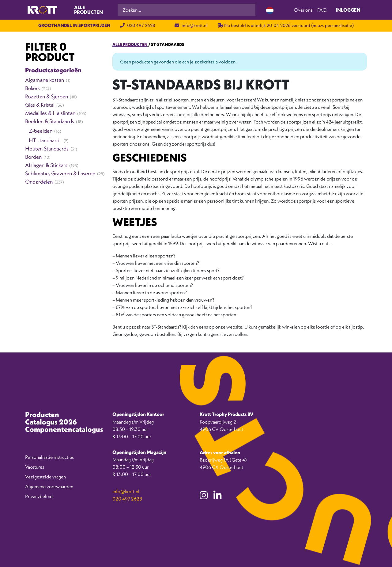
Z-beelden (41, 131)
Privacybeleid (39, 496)
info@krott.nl (191, 25)
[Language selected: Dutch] (270, 10)
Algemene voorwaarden (49, 486)
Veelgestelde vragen (45, 477)
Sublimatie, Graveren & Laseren (60, 173)
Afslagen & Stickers (46, 165)
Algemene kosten (45, 80)
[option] (364, 562)
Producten (42, 414)
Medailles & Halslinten (50, 113)
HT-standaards (45, 140)
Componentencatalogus (64, 429)
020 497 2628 (138, 25)
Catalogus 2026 (51, 422)
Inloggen (348, 10)
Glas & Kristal (40, 105)
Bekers (32, 88)
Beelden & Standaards (50, 121)
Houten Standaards (47, 148)
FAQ (322, 10)
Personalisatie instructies (49, 457)
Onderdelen (39, 182)
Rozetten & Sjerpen (47, 96)
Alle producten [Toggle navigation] (89, 10)
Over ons (303, 10)
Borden (33, 157)
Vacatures (35, 467)
